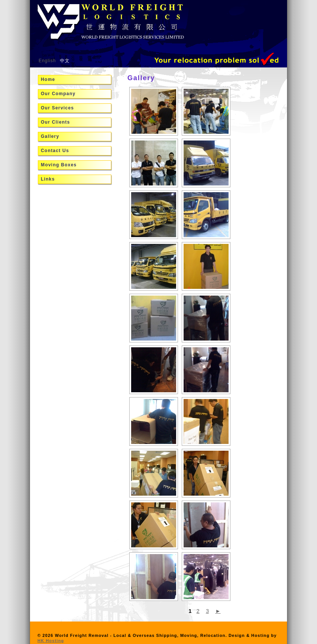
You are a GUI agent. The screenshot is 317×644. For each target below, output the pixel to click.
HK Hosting (51, 641)
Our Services (57, 108)
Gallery (50, 136)
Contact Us (55, 151)
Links (48, 179)
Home (48, 79)
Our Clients (55, 122)
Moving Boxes (59, 165)
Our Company (58, 94)
